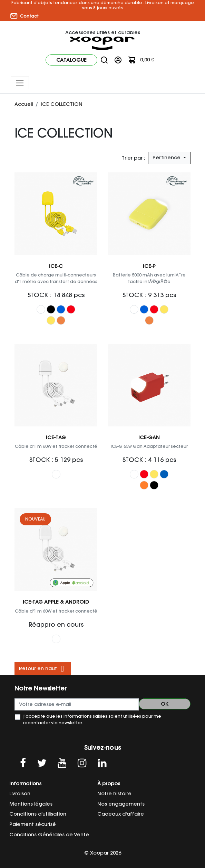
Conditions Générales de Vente (49, 835)
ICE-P (149, 266)
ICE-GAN (149, 437)
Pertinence (167, 158)
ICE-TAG (56, 437)
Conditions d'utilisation (38, 814)
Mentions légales (31, 804)
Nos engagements (121, 804)
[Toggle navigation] (20, 83)
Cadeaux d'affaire (121, 814)
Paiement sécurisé (33, 824)
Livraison (20, 794)
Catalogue (71, 60)
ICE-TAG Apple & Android (56, 602)
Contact (25, 16)
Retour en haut (43, 669)
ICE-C (56, 266)
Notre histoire (114, 794)
